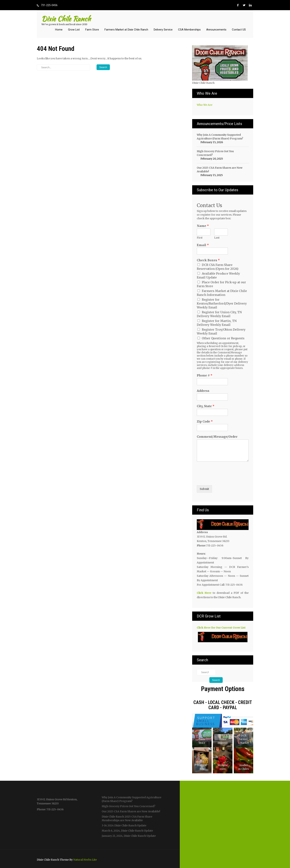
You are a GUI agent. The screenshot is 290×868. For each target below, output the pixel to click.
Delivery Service (163, 30)
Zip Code (205, 421)
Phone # (205, 375)
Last (217, 238)
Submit (204, 489)
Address (203, 391)
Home (59, 30)
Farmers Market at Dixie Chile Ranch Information (222, 293)
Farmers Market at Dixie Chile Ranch (126, 30)
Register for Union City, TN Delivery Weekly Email (219, 314)
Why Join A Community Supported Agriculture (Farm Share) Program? (220, 137)
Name (203, 226)
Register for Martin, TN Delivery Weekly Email (217, 323)
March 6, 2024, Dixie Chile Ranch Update (128, 831)
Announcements (216, 30)
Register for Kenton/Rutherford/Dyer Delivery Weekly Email (222, 303)
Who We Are (205, 105)
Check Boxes (208, 260)
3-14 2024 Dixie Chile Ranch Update (124, 825)
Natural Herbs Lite (85, 860)
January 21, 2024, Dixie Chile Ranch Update (129, 836)
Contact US (239, 30)
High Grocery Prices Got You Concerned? (215, 153)
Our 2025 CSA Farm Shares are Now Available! (220, 170)
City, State (206, 406)
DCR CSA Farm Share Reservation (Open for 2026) (218, 267)
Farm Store (92, 30)
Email (203, 245)
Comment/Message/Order (217, 437)
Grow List (74, 30)
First (200, 238)
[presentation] (225, 479)
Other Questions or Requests (223, 338)
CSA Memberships (189, 30)
